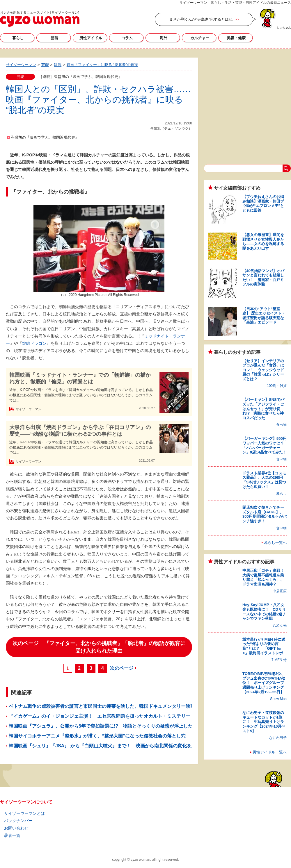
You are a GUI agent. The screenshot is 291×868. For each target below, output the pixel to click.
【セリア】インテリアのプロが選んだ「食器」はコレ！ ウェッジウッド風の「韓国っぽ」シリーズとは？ (263, 370)
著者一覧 (12, 835)
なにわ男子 (278, 738)
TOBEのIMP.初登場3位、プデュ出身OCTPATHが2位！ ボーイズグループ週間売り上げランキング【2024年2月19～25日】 (264, 683)
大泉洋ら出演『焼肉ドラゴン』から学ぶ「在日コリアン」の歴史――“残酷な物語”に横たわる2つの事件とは (80, 431)
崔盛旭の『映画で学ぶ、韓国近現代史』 (45, 137)
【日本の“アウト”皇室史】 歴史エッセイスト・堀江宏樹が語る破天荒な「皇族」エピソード (264, 316)
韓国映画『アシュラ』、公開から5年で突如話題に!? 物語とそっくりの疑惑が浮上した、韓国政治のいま (119, 726)
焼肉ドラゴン (34, 343)
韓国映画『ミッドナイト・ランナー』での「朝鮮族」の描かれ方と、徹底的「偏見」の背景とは (80, 378)
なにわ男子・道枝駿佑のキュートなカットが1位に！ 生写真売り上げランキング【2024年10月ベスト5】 (264, 722)
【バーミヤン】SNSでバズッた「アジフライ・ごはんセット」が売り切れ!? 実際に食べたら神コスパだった (263, 409)
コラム (127, 38)
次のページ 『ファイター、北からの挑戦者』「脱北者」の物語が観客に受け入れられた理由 (99, 647)
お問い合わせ (16, 828)
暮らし (18, 38)
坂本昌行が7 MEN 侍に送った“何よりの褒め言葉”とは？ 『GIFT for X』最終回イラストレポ (264, 646)
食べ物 (281, 425)
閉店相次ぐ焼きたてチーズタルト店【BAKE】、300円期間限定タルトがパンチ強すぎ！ (265, 514)
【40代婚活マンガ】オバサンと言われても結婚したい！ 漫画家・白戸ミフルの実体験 (263, 278)
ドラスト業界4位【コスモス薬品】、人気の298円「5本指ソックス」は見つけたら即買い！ (264, 480)
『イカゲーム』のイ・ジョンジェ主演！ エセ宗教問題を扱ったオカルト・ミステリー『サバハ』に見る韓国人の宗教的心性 (139, 716)
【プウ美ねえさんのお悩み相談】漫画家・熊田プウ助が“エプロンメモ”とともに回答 (263, 203)
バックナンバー (18, 821)
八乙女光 (280, 626)
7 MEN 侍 (279, 660)
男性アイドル (91, 38)
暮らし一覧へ (275, 543)
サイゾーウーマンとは (24, 813)
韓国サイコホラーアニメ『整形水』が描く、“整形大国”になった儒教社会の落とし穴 (97, 736)
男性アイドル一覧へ (270, 752)
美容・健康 (236, 38)
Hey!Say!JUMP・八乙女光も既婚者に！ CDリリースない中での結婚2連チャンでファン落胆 (264, 612)
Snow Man (278, 699)
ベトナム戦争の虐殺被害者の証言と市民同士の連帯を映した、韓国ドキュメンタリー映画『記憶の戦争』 (118, 706)
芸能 (54, 38)
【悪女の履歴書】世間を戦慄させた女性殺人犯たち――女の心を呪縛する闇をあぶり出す (263, 242)
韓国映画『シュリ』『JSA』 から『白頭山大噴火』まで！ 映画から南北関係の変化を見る (105, 746)
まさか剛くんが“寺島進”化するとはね (201, 19)
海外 (164, 38)
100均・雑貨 (277, 386)
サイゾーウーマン (40, 19)
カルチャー (200, 38)
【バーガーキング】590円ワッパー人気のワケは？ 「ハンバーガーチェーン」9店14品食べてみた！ (265, 445)
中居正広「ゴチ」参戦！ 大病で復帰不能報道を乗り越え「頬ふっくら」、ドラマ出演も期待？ (265, 577)
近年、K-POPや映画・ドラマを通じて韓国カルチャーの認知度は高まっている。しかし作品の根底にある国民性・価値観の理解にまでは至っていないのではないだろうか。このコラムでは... (81, 395)
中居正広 (280, 591)
